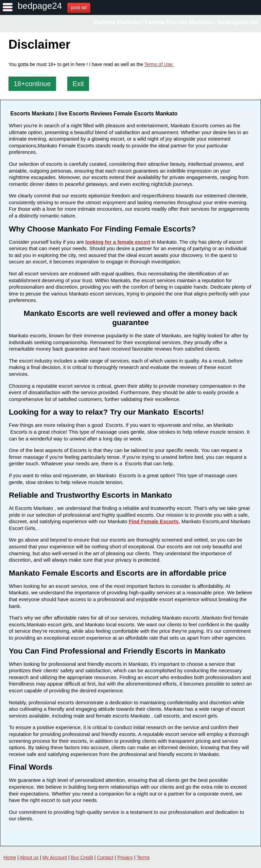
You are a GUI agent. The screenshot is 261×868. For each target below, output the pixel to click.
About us (29, 857)
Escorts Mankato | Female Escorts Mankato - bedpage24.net (176, 22)
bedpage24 (40, 6)
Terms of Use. (159, 64)
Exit (78, 84)
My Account (55, 857)
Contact (105, 857)
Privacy (125, 857)
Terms (143, 857)
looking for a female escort (118, 242)
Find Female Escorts (154, 521)
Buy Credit (82, 857)
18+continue (32, 84)
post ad (79, 7)
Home (10, 857)
